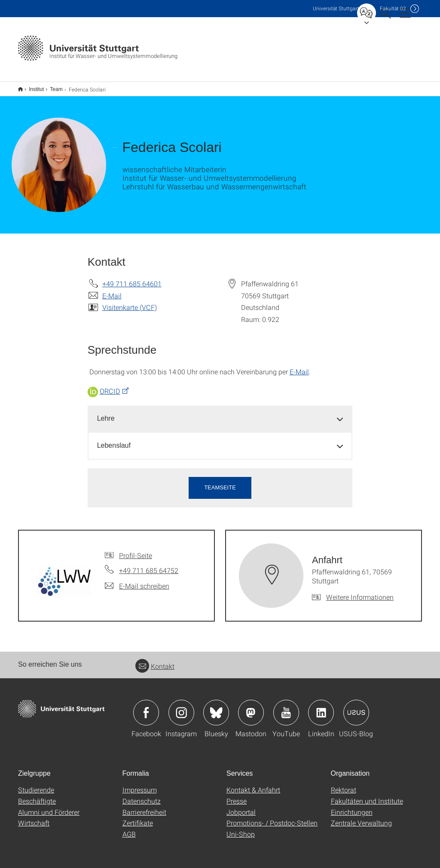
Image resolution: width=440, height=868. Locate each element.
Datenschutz (142, 795)
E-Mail (112, 290)
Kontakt (155, 660)
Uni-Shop (241, 828)
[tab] (220, 413)
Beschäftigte (37, 795)
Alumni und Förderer (49, 806)
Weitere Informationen (360, 591)
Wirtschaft (34, 817)
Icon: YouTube (286, 707)
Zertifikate (138, 817)
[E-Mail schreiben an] (137, 580)
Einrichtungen (352, 806)
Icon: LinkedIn (321, 707)
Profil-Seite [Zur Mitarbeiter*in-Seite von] (136, 550)
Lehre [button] (106, 413)
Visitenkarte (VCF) (130, 302)
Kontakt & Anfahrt (253, 784)
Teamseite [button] (220, 482)
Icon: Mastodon (251, 707)
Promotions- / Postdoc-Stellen (272, 817)
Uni (336, 8)
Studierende (36, 784)
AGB (129, 828)
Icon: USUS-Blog (356, 707)
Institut (32, 86)
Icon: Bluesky (216, 707)
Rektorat (344, 784)
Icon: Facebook (146, 707)
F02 (393, 8)
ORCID (110, 385)
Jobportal (241, 806)
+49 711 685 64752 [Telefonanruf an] (149, 565)
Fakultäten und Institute (367, 795)
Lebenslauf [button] (114, 440)
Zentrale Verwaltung (361, 817)
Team (51, 86)
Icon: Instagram (181, 707)
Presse (237, 795)
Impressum (140, 784)
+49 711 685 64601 (132, 278)
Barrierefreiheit (144, 806)
